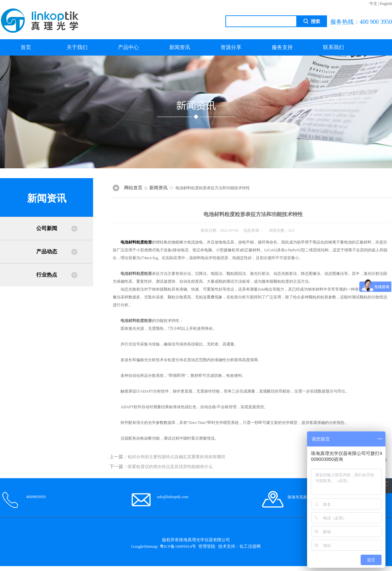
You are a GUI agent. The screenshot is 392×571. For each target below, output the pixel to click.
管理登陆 (207, 546)
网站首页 (133, 188)
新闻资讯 (180, 47)
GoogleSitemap (145, 546)
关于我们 (77, 47)
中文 (373, 4)
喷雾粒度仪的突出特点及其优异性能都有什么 (170, 467)
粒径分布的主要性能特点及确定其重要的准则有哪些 (177, 457)
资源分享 (231, 47)
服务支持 (282, 47)
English (386, 4)
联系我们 (334, 47)
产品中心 (128, 47)
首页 (26, 47)
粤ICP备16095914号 (178, 546)
